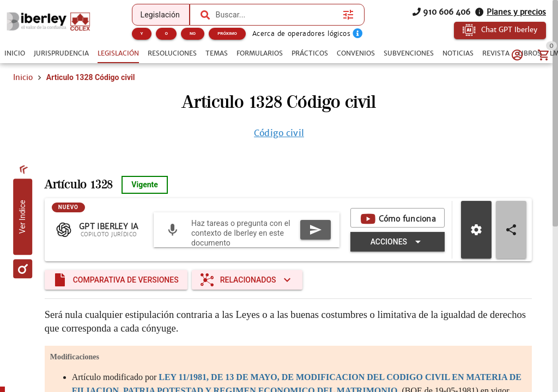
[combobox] (277, 15)
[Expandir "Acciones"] (398, 242)
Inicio (23, 77)
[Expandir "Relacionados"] (247, 280)
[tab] (15, 53)
